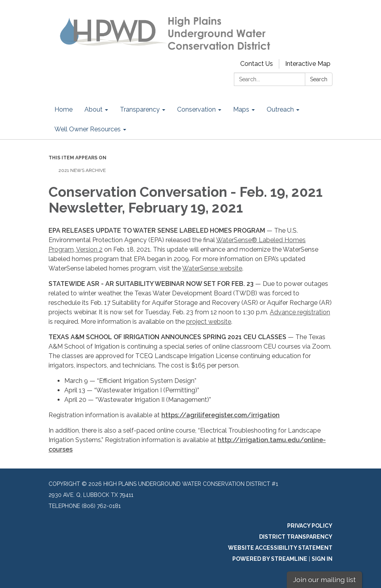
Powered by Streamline (270, 559)
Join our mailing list (324, 580)
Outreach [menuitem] (280, 109)
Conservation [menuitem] (196, 109)
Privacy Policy (310, 526)
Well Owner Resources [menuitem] (88, 129)
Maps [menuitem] (241, 109)
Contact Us (257, 64)
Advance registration (300, 312)
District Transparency (296, 537)
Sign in (322, 559)
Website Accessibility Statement (280, 548)
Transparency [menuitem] (140, 109)
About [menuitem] (93, 109)
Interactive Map (308, 64)
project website (209, 322)
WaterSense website (212, 268)
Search (319, 79)
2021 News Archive (82, 170)
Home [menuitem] (64, 109)
